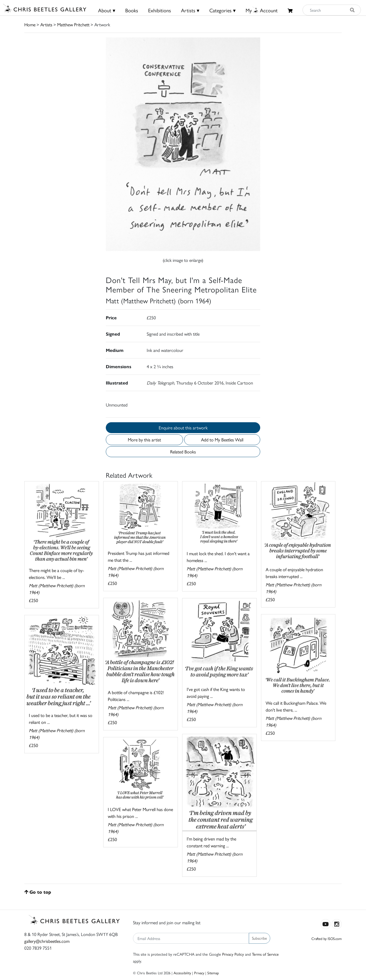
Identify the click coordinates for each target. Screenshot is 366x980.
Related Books (183, 452)
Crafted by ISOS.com (327, 938)
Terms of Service (265, 954)
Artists (46, 24)
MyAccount (262, 10)
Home (30, 24)
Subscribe (259, 938)
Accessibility (182, 973)
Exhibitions (160, 10)
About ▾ (107, 10)
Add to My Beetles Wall (222, 440)
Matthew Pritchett (73, 24)
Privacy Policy (233, 954)
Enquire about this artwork (183, 428)
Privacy (199, 973)
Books (132, 10)
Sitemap (213, 973)
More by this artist (144, 440)
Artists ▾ (190, 10)
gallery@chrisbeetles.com (47, 941)
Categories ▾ (222, 10)
